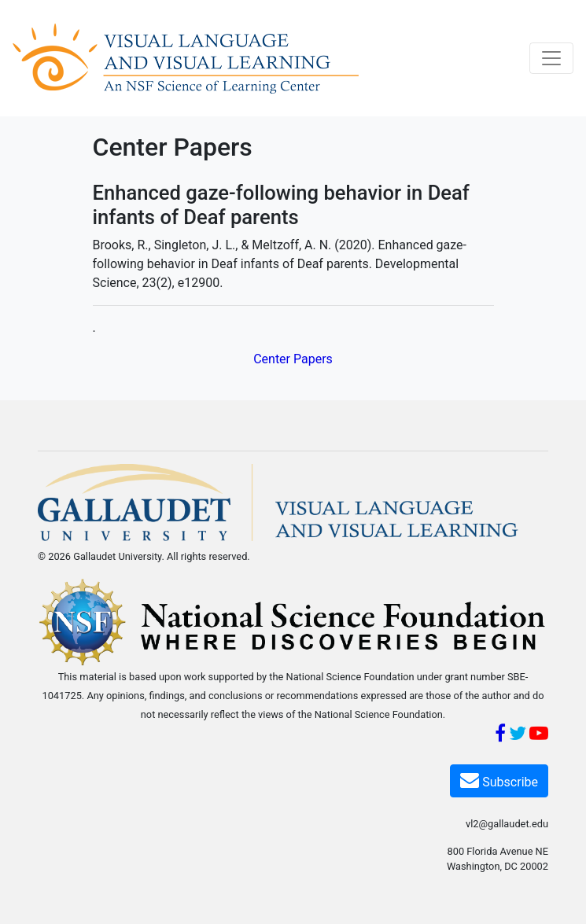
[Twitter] (518, 736)
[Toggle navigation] (551, 58)
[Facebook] (500, 736)
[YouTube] (539, 736)
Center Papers (293, 359)
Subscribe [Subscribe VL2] (499, 780)
